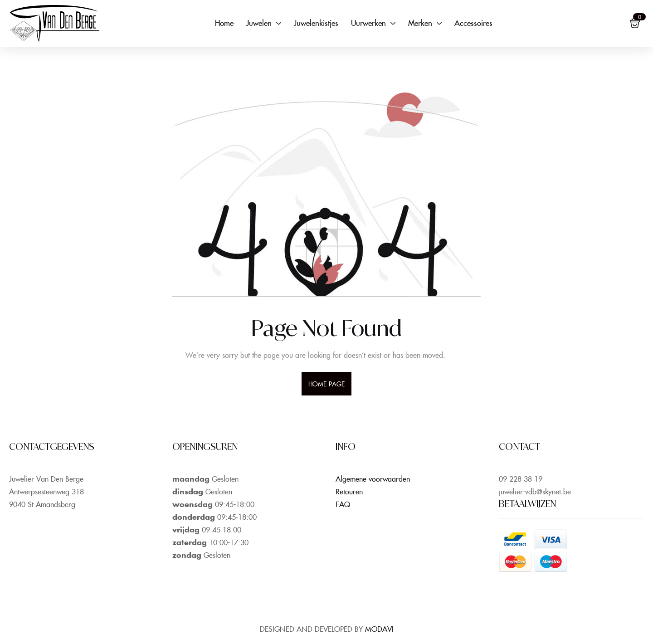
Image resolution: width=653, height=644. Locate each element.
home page (326, 384)
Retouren (349, 491)
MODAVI (379, 629)
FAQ (343, 504)
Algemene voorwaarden (373, 478)
